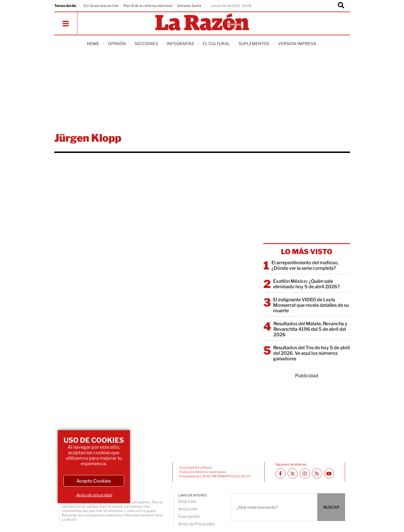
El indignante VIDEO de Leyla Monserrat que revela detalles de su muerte (311, 305)
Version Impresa (297, 44)
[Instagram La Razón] (305, 473)
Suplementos (254, 44)
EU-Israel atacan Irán (101, 6)
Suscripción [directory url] (189, 516)
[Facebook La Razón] (281, 473)
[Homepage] (202, 22)
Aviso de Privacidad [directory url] (196, 524)
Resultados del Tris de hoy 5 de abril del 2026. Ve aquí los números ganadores (311, 353)
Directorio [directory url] (187, 501)
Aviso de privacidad (94, 495)
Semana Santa (189, 6)
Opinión (117, 44)
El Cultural (216, 44)
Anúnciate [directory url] (188, 509)
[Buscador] (341, 6)
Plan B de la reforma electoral (148, 6)
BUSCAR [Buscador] (331, 507)
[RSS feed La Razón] (317, 473)
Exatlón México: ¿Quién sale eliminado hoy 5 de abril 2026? (306, 284)
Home (93, 44)
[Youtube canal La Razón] (329, 473)
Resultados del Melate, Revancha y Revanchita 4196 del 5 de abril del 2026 (310, 329)
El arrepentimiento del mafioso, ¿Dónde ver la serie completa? (305, 265)
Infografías (180, 44)
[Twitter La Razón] (293, 473)
